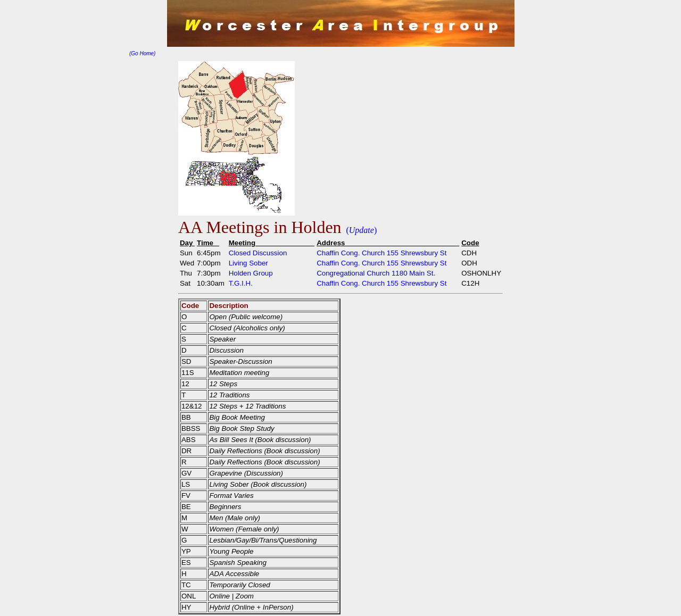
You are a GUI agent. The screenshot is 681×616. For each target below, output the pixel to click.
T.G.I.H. (241, 283)
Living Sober (248, 263)
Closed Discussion (258, 253)
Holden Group (251, 273)
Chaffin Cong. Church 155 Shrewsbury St (381, 253)
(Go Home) (142, 53)
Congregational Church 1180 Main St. (376, 273)
